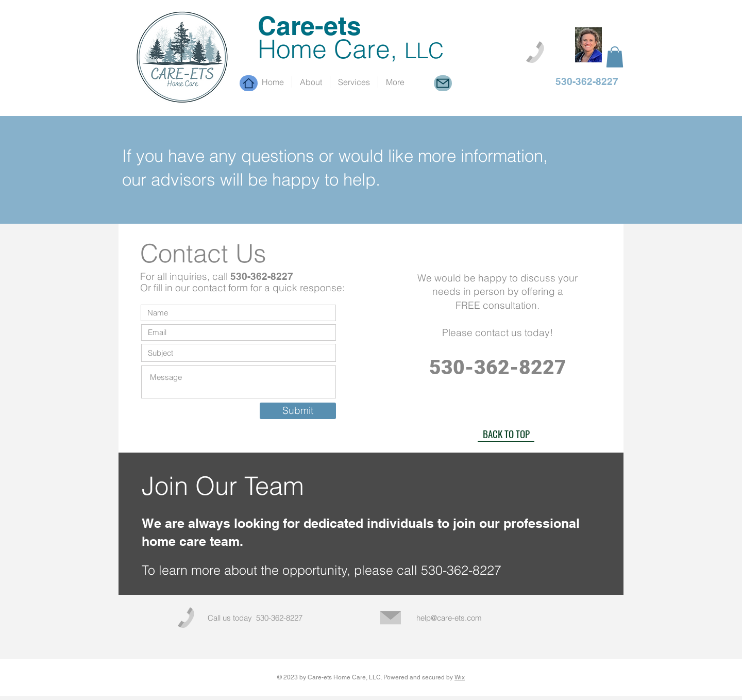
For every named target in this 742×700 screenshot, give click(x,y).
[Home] (249, 83)
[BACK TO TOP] (506, 434)
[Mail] (443, 83)
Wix (460, 677)
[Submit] (298, 411)
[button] (615, 57)
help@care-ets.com (449, 618)
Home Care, (351, 49)
